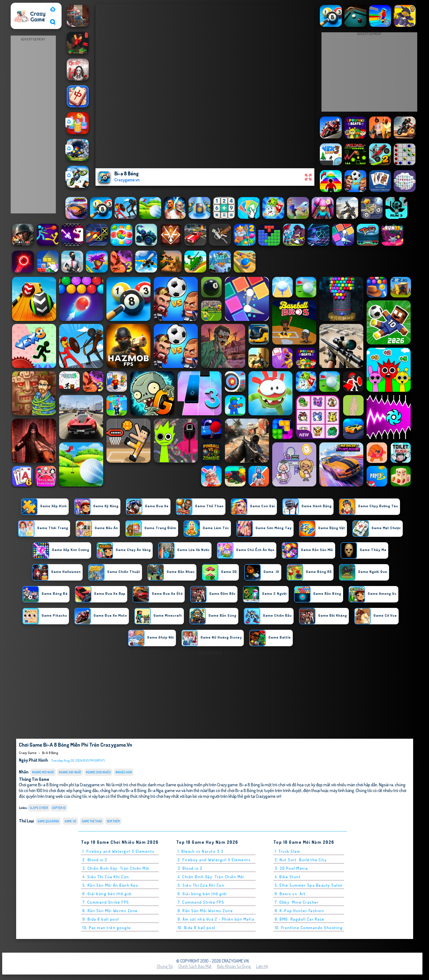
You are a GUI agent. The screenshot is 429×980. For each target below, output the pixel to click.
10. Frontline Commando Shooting (309, 928)
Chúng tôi (165, 966)
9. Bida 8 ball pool (101, 919)
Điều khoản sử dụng (234, 966)
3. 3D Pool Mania (291, 868)
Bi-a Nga (156, 790)
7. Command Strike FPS (106, 902)
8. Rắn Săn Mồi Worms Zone (110, 911)
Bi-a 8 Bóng (50, 753)
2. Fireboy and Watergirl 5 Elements (214, 860)
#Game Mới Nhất (43, 772)
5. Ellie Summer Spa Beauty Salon (309, 885)
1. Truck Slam (288, 851)
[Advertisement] (33, 125)
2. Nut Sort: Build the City (301, 860)
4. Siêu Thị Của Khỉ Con (106, 877)
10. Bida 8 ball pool (197, 928)
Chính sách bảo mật (195, 966)
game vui (173, 790)
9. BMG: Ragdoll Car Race (300, 919)
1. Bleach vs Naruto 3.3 (201, 851)
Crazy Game (24, 6)
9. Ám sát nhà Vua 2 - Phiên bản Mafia (216, 919)
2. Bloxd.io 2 (95, 860)
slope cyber (39, 808)
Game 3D (70, 821)
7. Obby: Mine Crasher (297, 902)
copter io (59, 808)
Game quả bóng (48, 821)
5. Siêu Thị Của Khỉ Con (201, 885)
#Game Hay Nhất (70, 772)
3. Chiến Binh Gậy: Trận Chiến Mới (116, 868)
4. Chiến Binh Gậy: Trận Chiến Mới (211, 877)
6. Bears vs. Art (290, 894)
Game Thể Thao (92, 821)
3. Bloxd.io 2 (190, 868)
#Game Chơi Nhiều (98, 772)
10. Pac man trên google (107, 928)
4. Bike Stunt (288, 877)
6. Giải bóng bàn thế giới (107, 894)
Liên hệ (262, 966)
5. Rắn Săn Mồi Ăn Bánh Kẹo (110, 885)
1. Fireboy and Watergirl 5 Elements (118, 851)
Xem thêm (113, 821)
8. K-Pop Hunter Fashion (299, 911)
